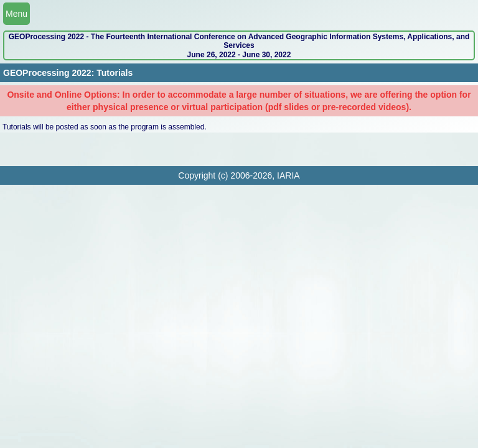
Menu (16, 14)
